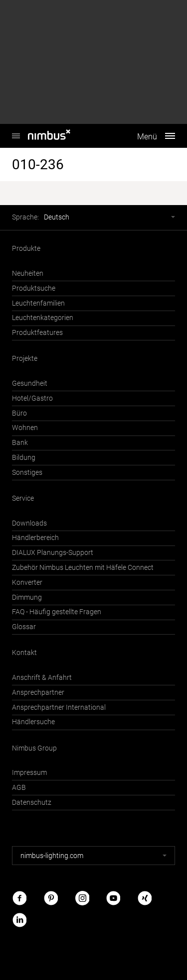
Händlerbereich (35, 538)
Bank (20, 443)
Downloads (29, 523)
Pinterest (51, 898)
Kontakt (24, 653)
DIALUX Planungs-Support (53, 553)
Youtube (113, 898)
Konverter (27, 583)
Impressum (29, 773)
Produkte (26, 249)
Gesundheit (30, 383)
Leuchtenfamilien (38, 303)
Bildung (24, 458)
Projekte (25, 359)
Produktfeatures (37, 333)
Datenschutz (32, 803)
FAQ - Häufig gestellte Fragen (57, 612)
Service (23, 498)
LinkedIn (19, 920)
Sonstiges (27, 473)
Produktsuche (34, 288)
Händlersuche (33, 722)
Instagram (82, 898)
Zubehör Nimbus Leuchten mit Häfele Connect (83, 568)
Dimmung (27, 598)
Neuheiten (28, 273)
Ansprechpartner (38, 693)
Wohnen (25, 428)
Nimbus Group (34, 748)
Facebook (19, 898)
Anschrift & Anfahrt (42, 678)
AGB (19, 788)
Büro (19, 413)
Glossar (24, 627)
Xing (145, 898)
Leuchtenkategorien (43, 318)
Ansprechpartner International (59, 708)
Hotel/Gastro (32, 398)
